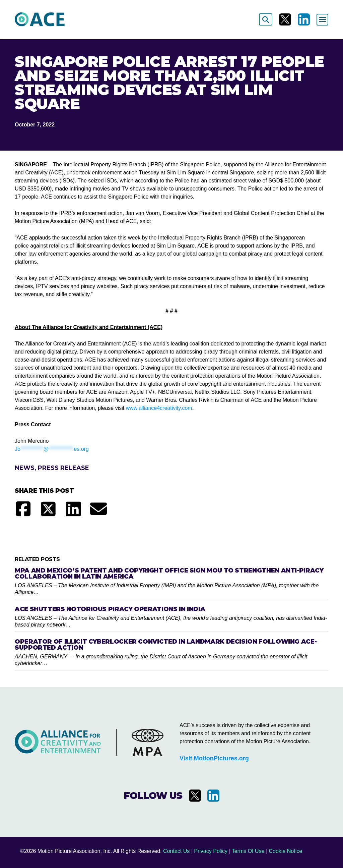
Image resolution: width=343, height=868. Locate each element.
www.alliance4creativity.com (159, 408)
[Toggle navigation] (322, 20)
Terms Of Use (248, 851)
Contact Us (176, 851)
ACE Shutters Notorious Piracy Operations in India (110, 609)
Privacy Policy (211, 851)
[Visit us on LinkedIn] (304, 19)
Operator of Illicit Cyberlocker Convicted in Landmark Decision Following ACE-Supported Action (166, 645)
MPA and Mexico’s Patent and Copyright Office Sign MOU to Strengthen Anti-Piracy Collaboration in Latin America (169, 574)
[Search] (266, 19)
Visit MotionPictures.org (214, 758)
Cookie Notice (286, 851)
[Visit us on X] (285, 19)
